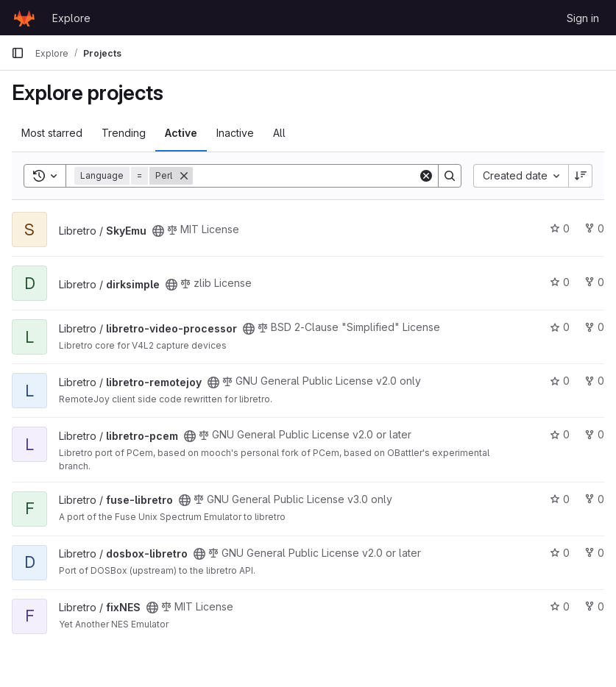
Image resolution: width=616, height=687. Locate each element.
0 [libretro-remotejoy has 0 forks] (594, 381)
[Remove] (184, 176)
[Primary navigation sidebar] (18, 53)
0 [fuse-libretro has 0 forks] (594, 499)
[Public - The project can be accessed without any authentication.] (158, 231)
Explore (71, 18)
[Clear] (426, 176)
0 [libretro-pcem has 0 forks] (594, 434)
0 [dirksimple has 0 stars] (560, 282)
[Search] (305, 176)
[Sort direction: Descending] (581, 176)
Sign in (583, 18)
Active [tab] (181, 133)
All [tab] (279, 133)
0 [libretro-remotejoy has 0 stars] (560, 381)
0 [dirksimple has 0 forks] (594, 282)
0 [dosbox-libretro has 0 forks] (594, 553)
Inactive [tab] (235, 133)
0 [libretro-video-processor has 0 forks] (594, 327)
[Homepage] (24, 18)
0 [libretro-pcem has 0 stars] (560, 434)
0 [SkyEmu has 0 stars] (560, 228)
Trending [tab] (124, 133)
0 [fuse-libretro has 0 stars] (560, 499)
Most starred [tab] (52, 133)
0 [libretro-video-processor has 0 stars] (560, 327)
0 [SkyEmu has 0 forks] (594, 228)
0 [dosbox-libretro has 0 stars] (560, 553)
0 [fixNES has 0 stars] (560, 606)
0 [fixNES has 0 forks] (594, 606)
